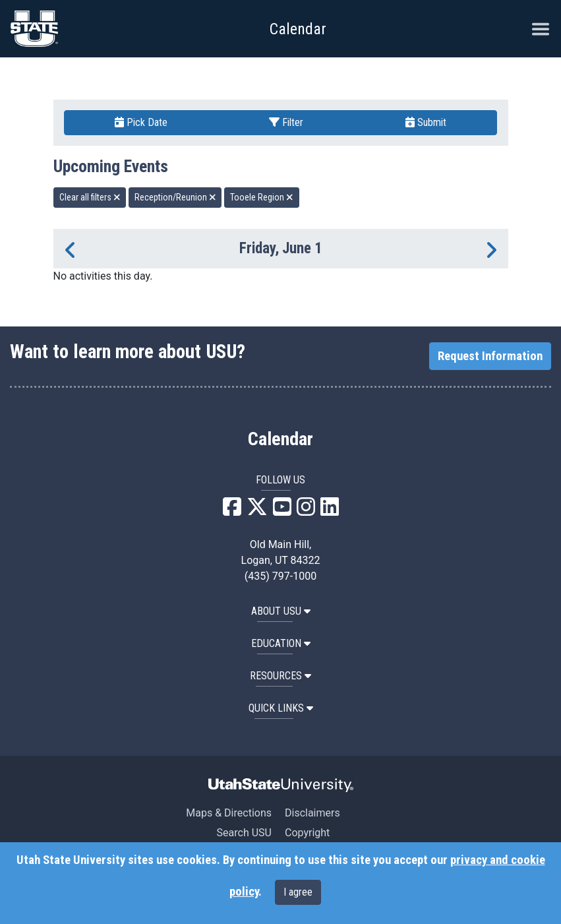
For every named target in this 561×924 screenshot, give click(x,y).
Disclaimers (312, 813)
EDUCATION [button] (281, 643)
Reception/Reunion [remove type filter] (175, 197)
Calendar (280, 439)
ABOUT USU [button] (281, 611)
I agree (298, 892)
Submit (426, 122)
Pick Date (141, 122)
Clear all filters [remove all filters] (90, 197)
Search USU (244, 833)
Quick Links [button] (281, 708)
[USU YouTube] (282, 511)
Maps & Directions (229, 813)
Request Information (490, 356)
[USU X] (257, 511)
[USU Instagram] (306, 511)
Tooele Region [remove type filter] (262, 197)
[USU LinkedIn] (330, 511)
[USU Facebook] (232, 511)
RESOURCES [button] (280, 676)
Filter (286, 122)
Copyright (307, 833)
